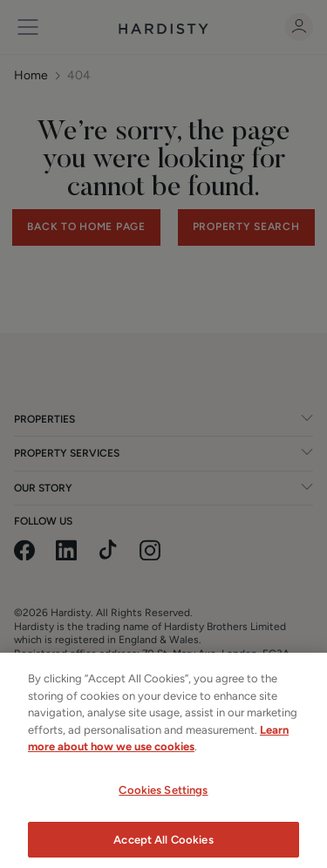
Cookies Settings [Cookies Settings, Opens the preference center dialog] (163, 802)
